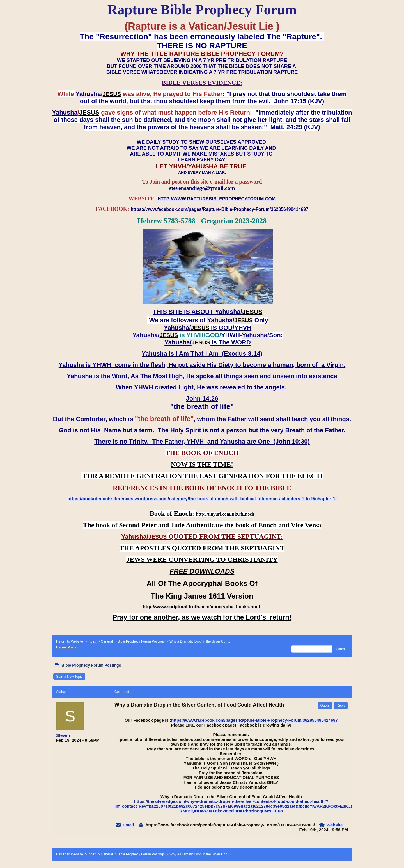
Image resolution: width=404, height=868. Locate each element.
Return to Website (70, 641)
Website (335, 825)
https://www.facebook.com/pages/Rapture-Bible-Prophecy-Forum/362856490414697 (254, 720)
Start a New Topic (69, 677)
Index (92, 641)
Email (128, 825)
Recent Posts (66, 647)
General (107, 641)
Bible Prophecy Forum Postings (141, 641)
